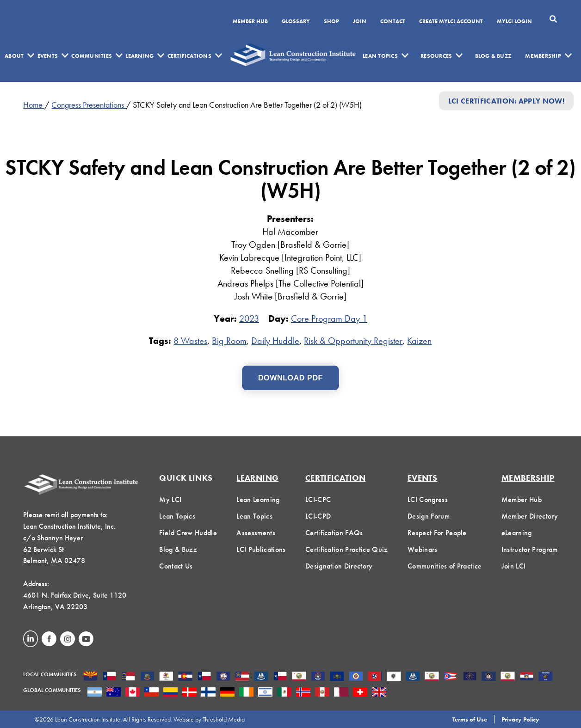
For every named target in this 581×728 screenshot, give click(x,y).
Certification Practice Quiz (347, 549)
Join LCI (514, 566)
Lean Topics (380, 56)
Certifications (189, 56)
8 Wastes (190, 341)
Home (34, 105)
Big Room (229, 341)
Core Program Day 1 (329, 318)
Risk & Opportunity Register (353, 341)
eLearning (517, 533)
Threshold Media (224, 719)
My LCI (170, 499)
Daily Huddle (275, 341)
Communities (92, 56)
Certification (336, 478)
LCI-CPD (318, 516)
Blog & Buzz (493, 56)
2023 (249, 318)
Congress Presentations (89, 105)
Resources (436, 56)
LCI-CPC (318, 499)
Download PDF (290, 378)
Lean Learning (258, 499)
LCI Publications (261, 549)
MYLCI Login (514, 22)
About (14, 56)
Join (360, 22)
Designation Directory (339, 566)
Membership (543, 56)
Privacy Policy (520, 719)
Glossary (296, 22)
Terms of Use (470, 719)
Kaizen (419, 341)
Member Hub (250, 22)
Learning (139, 56)
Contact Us (176, 566)
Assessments (256, 533)
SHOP (331, 22)
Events (48, 56)
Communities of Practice (445, 566)
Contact (393, 22)
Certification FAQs (334, 533)
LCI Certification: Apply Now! (506, 101)
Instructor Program (530, 549)
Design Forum (429, 516)
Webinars (423, 549)
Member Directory (530, 516)
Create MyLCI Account (451, 22)
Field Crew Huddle (188, 533)
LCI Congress (428, 499)
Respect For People (437, 533)
